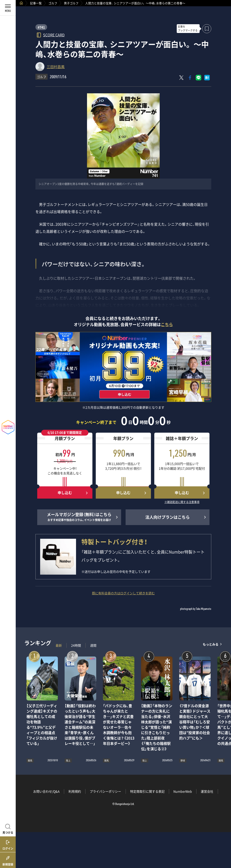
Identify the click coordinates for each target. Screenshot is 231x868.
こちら (167, 324)
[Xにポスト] (181, 78)
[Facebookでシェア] (190, 78)
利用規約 (75, 791)
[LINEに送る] (198, 78)
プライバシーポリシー (105, 791)
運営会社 (207, 791)
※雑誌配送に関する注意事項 (182, 502)
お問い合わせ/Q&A (46, 791)
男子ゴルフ (71, 3)
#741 (41, 27)
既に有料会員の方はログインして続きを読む (123, 593)
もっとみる (211, 644)
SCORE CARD (54, 35)
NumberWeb (183, 791)
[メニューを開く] (8, 8)
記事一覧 (36, 3)
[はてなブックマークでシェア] (207, 78)
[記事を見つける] (8, 828)
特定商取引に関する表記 (147, 791)
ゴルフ (53, 3)
